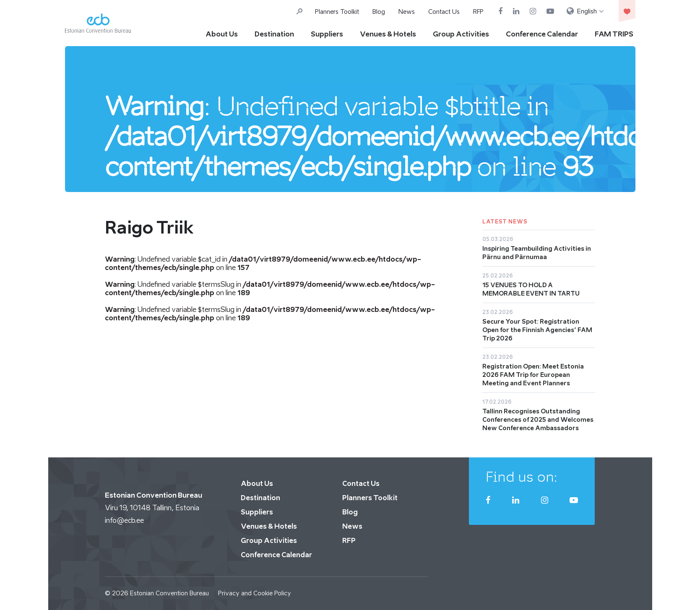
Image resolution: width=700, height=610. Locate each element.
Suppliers (327, 34)
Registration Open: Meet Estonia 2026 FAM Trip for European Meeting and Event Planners (533, 375)
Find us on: (522, 477)
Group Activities (461, 34)
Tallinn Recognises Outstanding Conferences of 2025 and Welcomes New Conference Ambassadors (538, 419)
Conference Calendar (542, 34)
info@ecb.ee (124, 520)
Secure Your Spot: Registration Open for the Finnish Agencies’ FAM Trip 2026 (537, 330)
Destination (274, 34)
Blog (379, 12)
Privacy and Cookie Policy (255, 593)
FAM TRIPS (614, 34)
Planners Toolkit (337, 12)
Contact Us (444, 12)
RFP (478, 12)
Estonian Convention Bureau (169, 593)
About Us (222, 34)
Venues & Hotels (388, 34)
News (407, 12)
